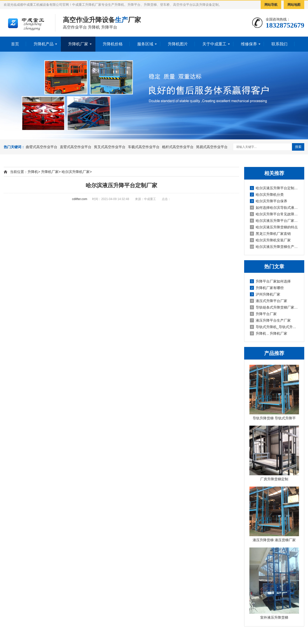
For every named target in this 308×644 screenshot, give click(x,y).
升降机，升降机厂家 (269, 333)
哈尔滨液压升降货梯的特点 (274, 227)
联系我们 (279, 44)
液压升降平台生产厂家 (270, 320)
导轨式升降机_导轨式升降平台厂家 (274, 327)
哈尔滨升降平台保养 (269, 201)
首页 (15, 44)
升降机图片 (178, 44)
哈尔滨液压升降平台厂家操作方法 (274, 221)
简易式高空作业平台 (212, 147)
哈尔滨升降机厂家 (76, 172)
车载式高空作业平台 (144, 147)
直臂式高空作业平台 (76, 147)
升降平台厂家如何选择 (270, 281)
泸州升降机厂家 (265, 294)
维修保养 (249, 44)
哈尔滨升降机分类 (267, 195)
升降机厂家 (78, 44)
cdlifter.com (80, 199)
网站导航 (271, 5)
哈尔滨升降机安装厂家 (270, 240)
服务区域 (145, 44)
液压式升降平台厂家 (269, 301)
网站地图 (294, 5)
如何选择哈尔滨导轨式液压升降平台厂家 (274, 208)
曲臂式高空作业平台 (42, 147)
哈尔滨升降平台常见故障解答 (274, 214)
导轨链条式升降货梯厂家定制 (274, 307)
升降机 (33, 172)
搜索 (298, 147)
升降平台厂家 (263, 314)
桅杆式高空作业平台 (178, 147)
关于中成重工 (214, 44)
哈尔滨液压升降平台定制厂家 (274, 188)
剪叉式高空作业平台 (110, 147)
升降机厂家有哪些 (267, 288)
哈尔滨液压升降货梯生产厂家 (274, 247)
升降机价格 (113, 44)
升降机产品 (44, 44)
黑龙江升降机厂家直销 (270, 234)
